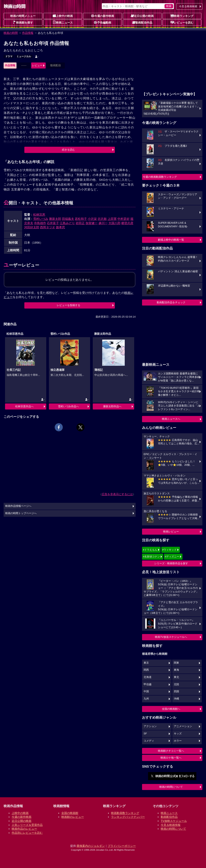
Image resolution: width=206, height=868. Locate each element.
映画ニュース (63, 22)
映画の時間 (11, 33)
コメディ (149, 741)
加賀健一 (92, 223)
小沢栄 (92, 219)
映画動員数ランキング (125, 813)
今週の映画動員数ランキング (160, 177)
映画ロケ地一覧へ (171, 758)
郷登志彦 (127, 223)
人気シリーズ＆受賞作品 (27, 825)
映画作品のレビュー (24, 829)
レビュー (37, 65)
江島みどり (67, 223)
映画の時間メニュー (23, 16)
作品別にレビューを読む (27, 833)
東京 (146, 663)
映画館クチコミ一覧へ (171, 751)
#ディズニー (172, 557)
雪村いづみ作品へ (68, 406)
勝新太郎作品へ (112, 406)
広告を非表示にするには (117, 494)
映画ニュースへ (171, 419)
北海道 (148, 677)
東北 (176, 677)
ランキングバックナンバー (128, 817)
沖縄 (176, 699)
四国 (176, 691)
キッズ (178, 734)
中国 (146, 691)
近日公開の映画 (142, 16)
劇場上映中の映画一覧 (171, 240)
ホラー (178, 741)
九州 (146, 699)
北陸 (176, 684)
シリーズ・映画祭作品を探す (171, 563)
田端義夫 (68, 219)
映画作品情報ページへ (18, 506)
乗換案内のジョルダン (91, 846)
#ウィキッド (169, 550)
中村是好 (124, 219)
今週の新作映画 (103, 16)
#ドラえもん (150, 550)
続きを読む (68, 150)
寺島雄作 (40, 223)
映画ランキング (182, 16)
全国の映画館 (70, 813)
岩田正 (80, 223)
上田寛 (112, 219)
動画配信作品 (142, 22)
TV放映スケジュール (174, 821)
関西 (146, 670)
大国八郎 (114, 223)
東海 (176, 670)
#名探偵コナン (151, 557)
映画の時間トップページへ (21, 513)
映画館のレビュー (73, 817)
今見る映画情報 (171, 825)
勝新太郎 (55, 219)
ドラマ (9, 56)
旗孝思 (60, 227)
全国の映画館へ (171, 709)
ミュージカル (24, 56)
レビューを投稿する (68, 305)
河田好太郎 (32, 227)
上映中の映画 (63, 16)
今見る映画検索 (188, 6)
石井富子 (53, 223)
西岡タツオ (48, 227)
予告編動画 (103, 22)
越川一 (103, 223)
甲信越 (148, 684)
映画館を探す (23, 22)
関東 (176, 663)
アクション (150, 726)
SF (145, 734)
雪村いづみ (41, 219)
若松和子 (81, 219)
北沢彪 (102, 219)
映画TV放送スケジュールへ (171, 637)
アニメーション (183, 726)
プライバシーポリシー (122, 846)
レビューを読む (182, 22)
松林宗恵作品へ (24, 406)
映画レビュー (171, 532)
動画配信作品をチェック (171, 302)
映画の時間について (171, 787)
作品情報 (28, 33)
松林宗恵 (39, 215)
